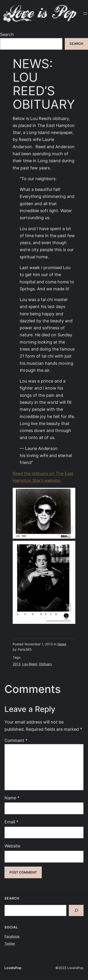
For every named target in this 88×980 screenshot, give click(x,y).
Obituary (45, 664)
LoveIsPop (13, 968)
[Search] (76, 911)
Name (12, 798)
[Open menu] (85, 14)
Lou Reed (30, 664)
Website (12, 846)
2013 (17, 664)
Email (11, 822)
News (62, 644)
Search (7, 34)
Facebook (12, 936)
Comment (16, 740)
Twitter (10, 944)
